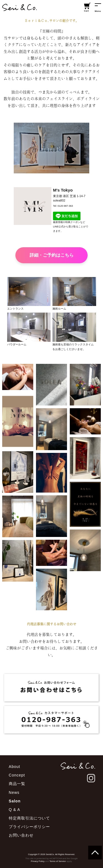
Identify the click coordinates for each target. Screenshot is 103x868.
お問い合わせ (21, 835)
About (15, 767)
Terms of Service (58, 861)
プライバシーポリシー (29, 827)
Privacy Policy (38, 861)
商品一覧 (17, 784)
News (14, 792)
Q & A (15, 810)
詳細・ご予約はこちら (52, 255)
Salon (15, 801)
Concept (17, 775)
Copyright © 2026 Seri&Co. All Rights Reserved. (51, 854)
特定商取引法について (29, 818)
